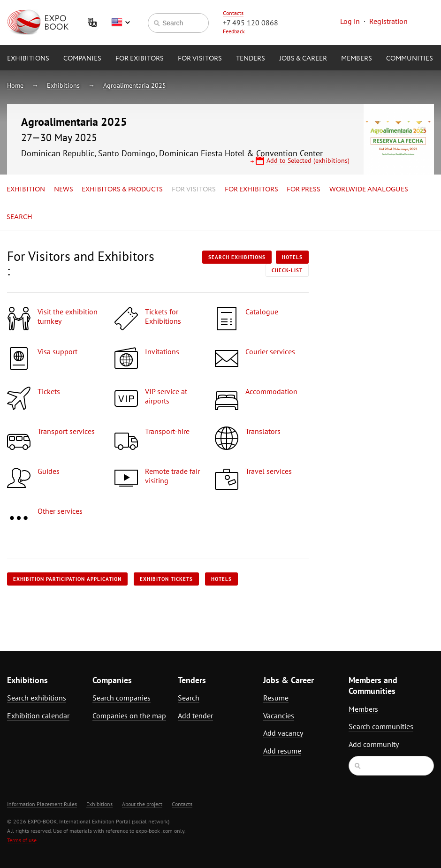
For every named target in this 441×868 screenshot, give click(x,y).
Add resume (282, 751)
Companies (82, 59)
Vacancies (279, 716)
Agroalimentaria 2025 (135, 85)
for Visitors (200, 59)
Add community (374, 744)
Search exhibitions (237, 257)
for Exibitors (140, 59)
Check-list (287, 270)
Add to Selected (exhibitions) (308, 160)
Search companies (122, 698)
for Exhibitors (251, 190)
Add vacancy (283, 733)
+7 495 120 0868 (251, 23)
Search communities (381, 726)
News (64, 190)
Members (357, 59)
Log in (350, 21)
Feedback (234, 31)
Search (19, 217)
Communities (410, 59)
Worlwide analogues (369, 190)
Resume (276, 698)
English (121, 23)
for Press (304, 190)
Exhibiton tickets (166, 579)
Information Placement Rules (42, 804)
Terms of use (22, 840)
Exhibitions (28, 59)
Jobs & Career (303, 59)
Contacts (233, 13)
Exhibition (26, 190)
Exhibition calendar (38, 716)
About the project (142, 804)
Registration (388, 21)
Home (15, 85)
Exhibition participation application (67, 579)
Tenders (251, 59)
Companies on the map (129, 716)
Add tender (195, 716)
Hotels (292, 257)
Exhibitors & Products (122, 190)
